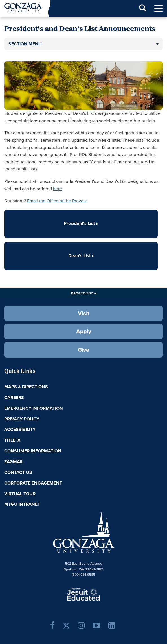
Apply (84, 331)
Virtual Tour (20, 494)
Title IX (12, 440)
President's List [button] (81, 223)
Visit (84, 313)
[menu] (159, 9)
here (58, 189)
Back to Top (82, 293)
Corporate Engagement (33, 483)
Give (83, 350)
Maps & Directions (26, 387)
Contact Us (18, 472)
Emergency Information (34, 408)
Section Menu (25, 44)
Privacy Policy (22, 419)
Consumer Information (33, 451)
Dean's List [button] (81, 256)
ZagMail (14, 462)
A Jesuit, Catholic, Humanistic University (83, 594)
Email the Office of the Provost (57, 201)
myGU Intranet (22, 504)
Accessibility (20, 429)
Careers (14, 397)
